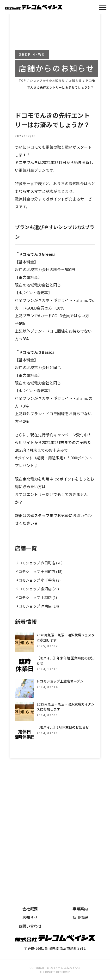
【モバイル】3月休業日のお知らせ (63, 727)
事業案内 (80, 909)
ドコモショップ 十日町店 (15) (39, 571)
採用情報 (80, 917)
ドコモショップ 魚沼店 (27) (37, 589)
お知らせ (30, 917)
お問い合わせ (30, 926)
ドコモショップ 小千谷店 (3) (38, 580)
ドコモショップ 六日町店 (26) (39, 563)
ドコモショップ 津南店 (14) (37, 606)
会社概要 (30, 909)
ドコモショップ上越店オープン (60, 681)
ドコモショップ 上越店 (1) (36, 597)
